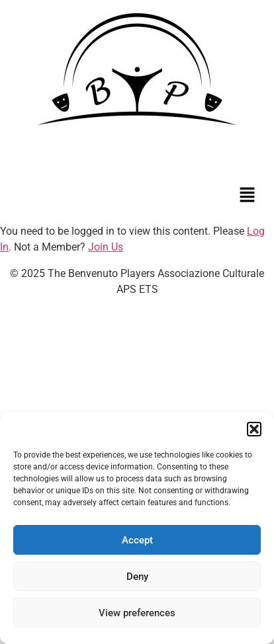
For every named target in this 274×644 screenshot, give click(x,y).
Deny (137, 577)
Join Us (106, 247)
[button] (254, 429)
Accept (137, 540)
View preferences (137, 613)
